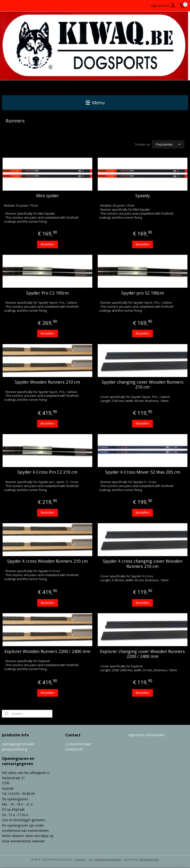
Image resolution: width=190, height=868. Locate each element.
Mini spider (48, 196)
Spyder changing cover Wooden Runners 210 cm (143, 385)
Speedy (143, 196)
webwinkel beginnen (108, 859)
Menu (95, 103)
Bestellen (48, 244)
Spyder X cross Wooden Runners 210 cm (47, 562)
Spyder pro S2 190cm (143, 293)
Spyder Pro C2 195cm (47, 293)
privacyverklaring (14, 749)
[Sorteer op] (168, 144)
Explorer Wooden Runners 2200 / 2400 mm (47, 652)
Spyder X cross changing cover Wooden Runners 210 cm (143, 564)
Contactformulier (78, 744)
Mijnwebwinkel (149, 859)
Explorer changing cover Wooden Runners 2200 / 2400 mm (142, 654)
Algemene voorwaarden (147, 735)
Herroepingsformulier (18, 744)
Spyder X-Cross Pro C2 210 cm (47, 472)
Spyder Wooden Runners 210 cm (47, 382)
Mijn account (163, 6)
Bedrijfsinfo (74, 749)
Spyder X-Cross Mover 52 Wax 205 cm (143, 472)
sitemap (80, 859)
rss (90, 859)
